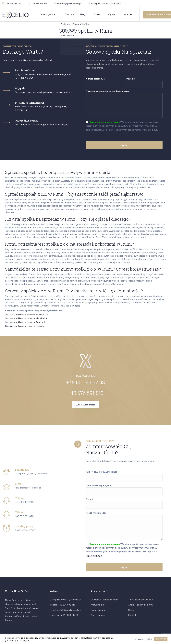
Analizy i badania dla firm (140, 605)
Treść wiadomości (124, 526)
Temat (124, 502)
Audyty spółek (98, 615)
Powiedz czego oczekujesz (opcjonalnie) (124, 104)
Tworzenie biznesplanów (140, 600)
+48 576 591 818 (38, 4)
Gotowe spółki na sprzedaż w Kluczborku (26, 318)
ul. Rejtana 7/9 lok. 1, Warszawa (105, 4)
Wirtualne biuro (98, 605)
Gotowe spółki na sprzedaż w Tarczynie (25, 322)
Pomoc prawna (98, 610)
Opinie (112, 14)
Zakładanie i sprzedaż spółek (105, 600)
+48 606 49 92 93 (12, 4)
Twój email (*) (143, 82)
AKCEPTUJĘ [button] (161, 639)
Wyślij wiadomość (86, 405)
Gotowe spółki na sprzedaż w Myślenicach (27, 314)
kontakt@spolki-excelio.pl (68, 4)
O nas (97, 14)
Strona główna (48, 14)
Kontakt (128, 14)
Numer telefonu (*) (103, 82)
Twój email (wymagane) (124, 488)
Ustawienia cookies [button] (143, 639)
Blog (83, 14)
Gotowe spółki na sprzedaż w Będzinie (25, 326)
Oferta (68, 14)
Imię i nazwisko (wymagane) (124, 475)
